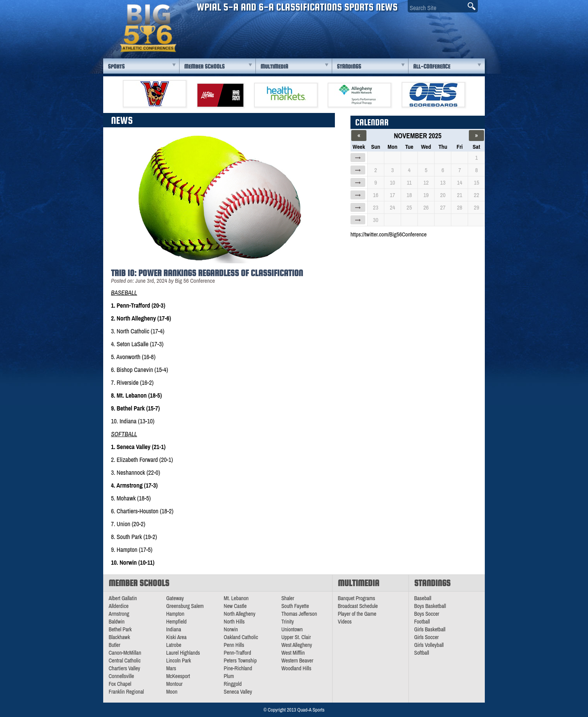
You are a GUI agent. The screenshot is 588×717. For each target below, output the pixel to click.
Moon (172, 692)
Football (422, 622)
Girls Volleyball (429, 645)
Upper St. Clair (296, 637)
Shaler (288, 598)
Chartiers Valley (124, 668)
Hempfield (176, 622)
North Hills (234, 622)
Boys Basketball (430, 606)
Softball (422, 653)
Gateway (175, 598)
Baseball (423, 598)
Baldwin (117, 622)
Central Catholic (125, 661)
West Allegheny (297, 645)
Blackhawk (119, 637)
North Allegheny (240, 614)
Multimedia (274, 66)
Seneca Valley (238, 692)
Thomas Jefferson (299, 614)
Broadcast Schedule (358, 606)
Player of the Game (357, 614)
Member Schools (204, 66)
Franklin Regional (126, 692)
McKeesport (178, 676)
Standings (349, 66)
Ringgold (233, 684)
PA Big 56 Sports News (148, 28)
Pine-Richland (238, 668)
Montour (174, 684)
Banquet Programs (357, 598)
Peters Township (240, 661)
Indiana (174, 629)
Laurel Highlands (183, 653)
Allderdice (119, 606)
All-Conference (432, 66)
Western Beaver (297, 661)
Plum (229, 676)
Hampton (175, 614)
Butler (114, 645)
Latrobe (174, 645)
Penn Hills (234, 645)
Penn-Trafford (238, 653)
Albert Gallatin (123, 598)
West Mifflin (293, 653)
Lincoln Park (179, 661)
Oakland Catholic (241, 637)
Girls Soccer (427, 637)
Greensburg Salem (185, 606)
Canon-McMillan (125, 653)
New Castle (235, 606)
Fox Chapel (120, 684)
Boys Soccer (427, 614)
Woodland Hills (296, 668)
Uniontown (292, 629)
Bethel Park (120, 629)
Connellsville (121, 676)
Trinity (287, 622)
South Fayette (295, 606)
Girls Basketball (430, 629)
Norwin (231, 629)
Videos (345, 622)
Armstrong (119, 614)
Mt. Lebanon (236, 598)
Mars (171, 668)
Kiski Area (176, 637)
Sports (116, 66)
